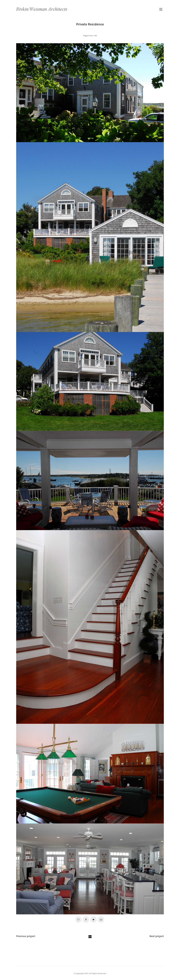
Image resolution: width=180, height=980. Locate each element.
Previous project (26, 936)
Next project (157, 936)
